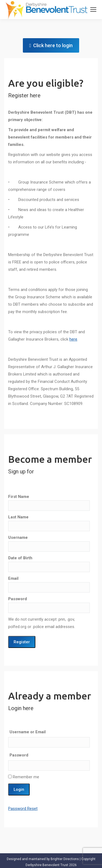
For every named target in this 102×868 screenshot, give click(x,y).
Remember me (24, 776)
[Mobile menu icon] (93, 10)
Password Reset (23, 808)
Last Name (18, 517)
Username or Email (28, 731)
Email (13, 578)
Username (18, 537)
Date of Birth (20, 558)
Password (18, 599)
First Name (19, 497)
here (73, 339)
